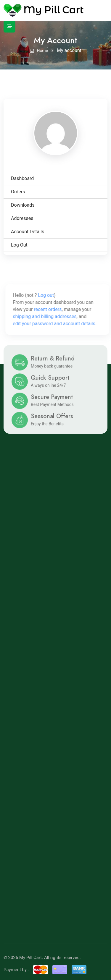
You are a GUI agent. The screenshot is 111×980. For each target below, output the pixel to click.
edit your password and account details (57, 324)
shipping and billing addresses (48, 316)
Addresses (22, 218)
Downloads (23, 205)
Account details (28, 232)
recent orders (51, 309)
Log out (19, 245)
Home (39, 51)
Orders (18, 192)
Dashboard (22, 178)
